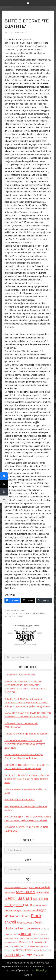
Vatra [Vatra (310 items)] (29, 955)
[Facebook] (12, 600)
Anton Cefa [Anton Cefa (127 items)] (33, 888)
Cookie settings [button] (40, 970)
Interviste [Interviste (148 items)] (35, 929)
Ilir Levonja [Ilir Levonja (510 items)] (22, 928)
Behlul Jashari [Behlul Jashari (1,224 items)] (18, 898)
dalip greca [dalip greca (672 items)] (14, 905)
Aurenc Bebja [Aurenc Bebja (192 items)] (43, 892)
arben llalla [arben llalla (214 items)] (44, 887)
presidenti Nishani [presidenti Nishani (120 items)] (11, 942)
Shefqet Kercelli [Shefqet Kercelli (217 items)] (25, 950)
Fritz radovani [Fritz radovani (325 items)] (25, 923)
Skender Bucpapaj (14, 616)
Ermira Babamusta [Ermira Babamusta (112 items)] (30, 911)
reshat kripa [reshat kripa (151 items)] (37, 946)
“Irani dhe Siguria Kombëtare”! (19, 800)
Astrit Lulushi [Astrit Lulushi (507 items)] (25, 892)
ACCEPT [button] (28, 975)
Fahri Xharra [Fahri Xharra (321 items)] (22, 916)
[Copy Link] (44, 600)
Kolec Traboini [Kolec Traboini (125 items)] (14, 934)
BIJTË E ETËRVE (37, 614)
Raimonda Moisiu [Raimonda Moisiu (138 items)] (12, 946)
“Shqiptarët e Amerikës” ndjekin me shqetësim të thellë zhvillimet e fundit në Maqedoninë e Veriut (27, 779)
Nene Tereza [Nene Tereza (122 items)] (44, 939)
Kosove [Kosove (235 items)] (36, 934)
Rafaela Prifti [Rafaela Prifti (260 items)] (27, 942)
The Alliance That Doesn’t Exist (20, 675)
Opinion (21, 611)
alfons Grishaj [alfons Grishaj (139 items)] (22, 888)
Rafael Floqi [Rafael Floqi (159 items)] (40, 942)
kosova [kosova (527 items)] (26, 934)
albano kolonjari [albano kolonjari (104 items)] (10, 888)
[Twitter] (28, 600)
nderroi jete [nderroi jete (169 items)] (24, 938)
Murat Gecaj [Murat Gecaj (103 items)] (14, 939)
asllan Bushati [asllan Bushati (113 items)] (10, 893)
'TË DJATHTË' (24, 614)
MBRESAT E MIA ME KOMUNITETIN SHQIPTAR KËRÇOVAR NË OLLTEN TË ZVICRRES (25, 744)
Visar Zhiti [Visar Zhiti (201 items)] (38, 955)
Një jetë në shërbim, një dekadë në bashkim (26, 734)
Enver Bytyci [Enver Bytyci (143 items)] (17, 910)
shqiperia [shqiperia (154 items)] (38, 950)
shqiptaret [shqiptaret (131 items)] (47, 950)
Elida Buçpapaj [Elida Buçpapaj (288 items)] (32, 905)
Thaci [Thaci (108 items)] (23, 955)
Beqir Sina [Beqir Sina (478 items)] (40, 899)
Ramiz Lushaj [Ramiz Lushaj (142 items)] (26, 946)
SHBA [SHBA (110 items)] (13, 950)
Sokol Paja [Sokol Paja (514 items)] (13, 955)
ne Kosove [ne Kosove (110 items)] (34, 939)
